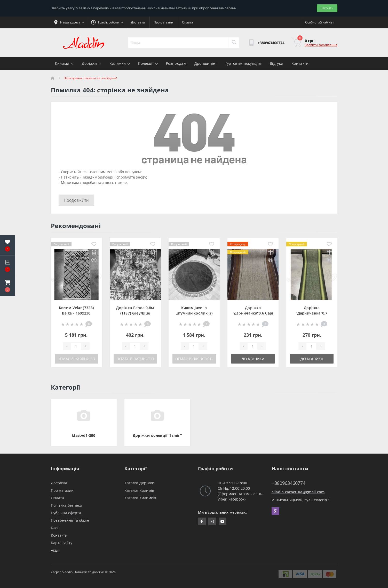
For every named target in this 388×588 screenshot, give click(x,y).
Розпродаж (176, 63)
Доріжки (92, 63)
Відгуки (276, 63)
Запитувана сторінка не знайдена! (90, 78)
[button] (7, 286)
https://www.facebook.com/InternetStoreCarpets (202, 521)
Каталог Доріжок (139, 483)
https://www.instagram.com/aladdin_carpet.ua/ (212, 521)
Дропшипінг (206, 63)
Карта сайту (62, 543)
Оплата (188, 22)
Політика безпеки (66, 505)
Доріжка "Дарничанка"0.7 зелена (312, 313)
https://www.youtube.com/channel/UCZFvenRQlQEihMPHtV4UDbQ (223, 521)
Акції (55, 550)
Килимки (120, 63)
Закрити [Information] (327, 8)
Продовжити (76, 200)
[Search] (234, 43)
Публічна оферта (66, 513)
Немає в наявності (76, 359)
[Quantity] (76, 346)
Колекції (148, 63)
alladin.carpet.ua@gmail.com (298, 492)
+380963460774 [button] (289, 483)
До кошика (253, 359)
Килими (64, 63)
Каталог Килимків (140, 498)
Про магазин (163, 22)
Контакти (300, 63)
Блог (55, 528)
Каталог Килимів (139, 490)
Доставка (138, 22)
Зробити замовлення (321, 45)
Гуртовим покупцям (243, 63)
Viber (275, 511)
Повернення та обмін (70, 520)
